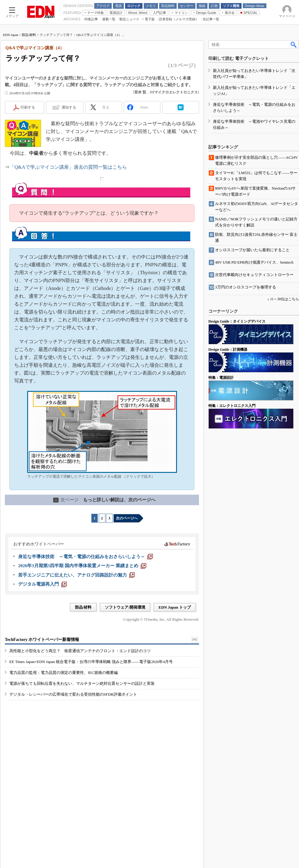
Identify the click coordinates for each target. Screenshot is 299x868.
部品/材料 (29, 35)
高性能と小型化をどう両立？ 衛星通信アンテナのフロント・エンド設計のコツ (80, 651)
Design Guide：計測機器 (228, 349)
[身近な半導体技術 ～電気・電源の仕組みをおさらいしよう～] (85, 557)
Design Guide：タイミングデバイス (237, 321)
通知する (69, 107)
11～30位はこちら (285, 299)
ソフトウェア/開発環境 (125, 607)
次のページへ (127, 518)
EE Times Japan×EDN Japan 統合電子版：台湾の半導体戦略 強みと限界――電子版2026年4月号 (91, 662)
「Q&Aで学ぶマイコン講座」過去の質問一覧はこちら (68, 167)
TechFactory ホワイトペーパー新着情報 (42, 640)
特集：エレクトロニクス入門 (232, 406)
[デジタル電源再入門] (42, 584)
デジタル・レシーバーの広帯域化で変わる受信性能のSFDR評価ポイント (73, 694)
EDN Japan (11, 35)
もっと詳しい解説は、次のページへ (104, 500)
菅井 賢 (140, 92)
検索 (294, 44)
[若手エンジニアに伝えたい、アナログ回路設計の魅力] (76, 575)
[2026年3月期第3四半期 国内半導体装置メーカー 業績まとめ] (82, 566)
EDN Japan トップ (175, 607)
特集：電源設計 (221, 378)
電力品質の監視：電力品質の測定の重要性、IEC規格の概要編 (64, 673)
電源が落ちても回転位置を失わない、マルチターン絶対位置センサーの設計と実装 (82, 683)
